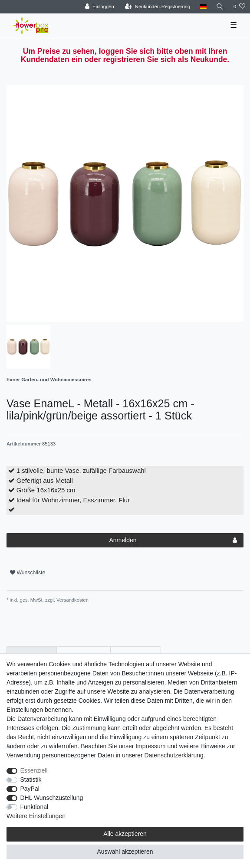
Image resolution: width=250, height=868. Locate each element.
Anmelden (173, 540)
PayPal (30, 789)
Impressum (150, 746)
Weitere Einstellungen (36, 816)
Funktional (35, 807)
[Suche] (220, 7)
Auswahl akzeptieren (125, 852)
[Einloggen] (100, 7)
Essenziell (34, 770)
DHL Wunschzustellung (52, 798)
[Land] (203, 7)
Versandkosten (72, 600)
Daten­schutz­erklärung (174, 755)
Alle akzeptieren (125, 834)
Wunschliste (28, 573)
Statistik (31, 780)
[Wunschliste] (239, 7)
